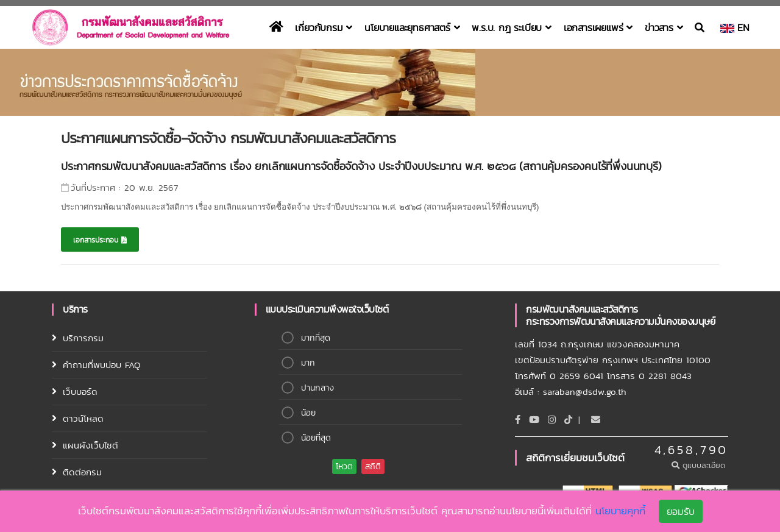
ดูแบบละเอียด (700, 465)
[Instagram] (552, 420)
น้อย (308, 413)
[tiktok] (568, 420)
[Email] (596, 420)
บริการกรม (83, 338)
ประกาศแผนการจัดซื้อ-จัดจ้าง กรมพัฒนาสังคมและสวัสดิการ (228, 138)
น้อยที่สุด (316, 438)
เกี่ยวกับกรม (324, 27)
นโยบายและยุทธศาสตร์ (412, 27)
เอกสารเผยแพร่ (598, 27)
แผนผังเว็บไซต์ (90, 445)
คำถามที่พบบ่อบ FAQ (101, 365)
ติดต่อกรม (82, 472)
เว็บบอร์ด (80, 392)
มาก (308, 363)
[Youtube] (534, 420)
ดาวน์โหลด (83, 418)
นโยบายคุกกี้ (620, 512)
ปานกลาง (317, 388)
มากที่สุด (316, 338)
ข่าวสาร (664, 27)
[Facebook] (518, 420)
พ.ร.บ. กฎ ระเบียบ (511, 27)
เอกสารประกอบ (100, 240)
